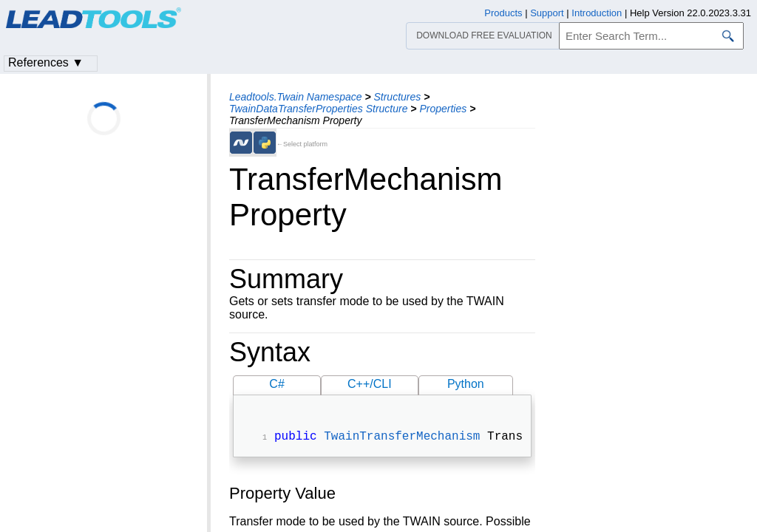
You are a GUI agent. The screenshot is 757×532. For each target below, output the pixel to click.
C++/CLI (370, 384)
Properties (443, 109)
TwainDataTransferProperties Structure (318, 109)
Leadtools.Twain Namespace (296, 97)
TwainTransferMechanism (402, 438)
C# (276, 384)
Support (547, 13)
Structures (397, 97)
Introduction (597, 13)
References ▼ (46, 62)
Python (466, 384)
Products (503, 13)
